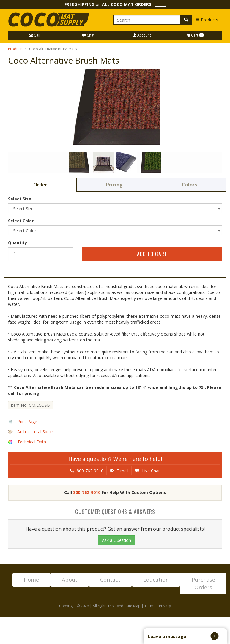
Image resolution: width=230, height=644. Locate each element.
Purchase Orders (203, 583)
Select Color (21, 221)
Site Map (133, 606)
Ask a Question (116, 540)
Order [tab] (40, 185)
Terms (150, 606)
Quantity (18, 243)
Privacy (165, 606)
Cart (195, 35)
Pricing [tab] (114, 185)
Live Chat (148, 471)
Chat (88, 35)
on (115, 4)
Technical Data (32, 442)
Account (142, 35)
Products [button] (207, 20)
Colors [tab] (189, 185)
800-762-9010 (87, 471)
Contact (110, 580)
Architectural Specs (36, 432)
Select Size (20, 199)
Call (35, 35)
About (70, 580)
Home (31, 580)
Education (156, 580)
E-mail (119, 471)
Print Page (27, 421)
